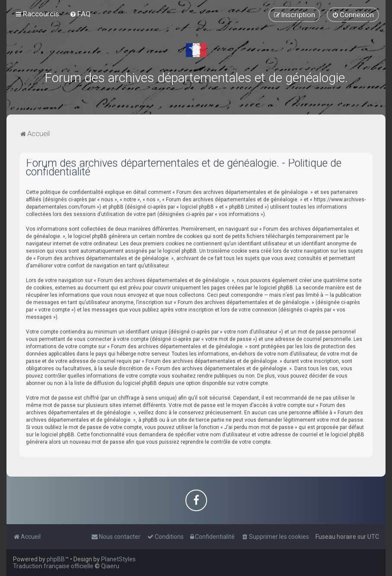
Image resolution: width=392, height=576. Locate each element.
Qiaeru (110, 566)
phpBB (56, 559)
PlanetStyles (118, 559)
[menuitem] (80, 14)
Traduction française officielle (53, 566)
